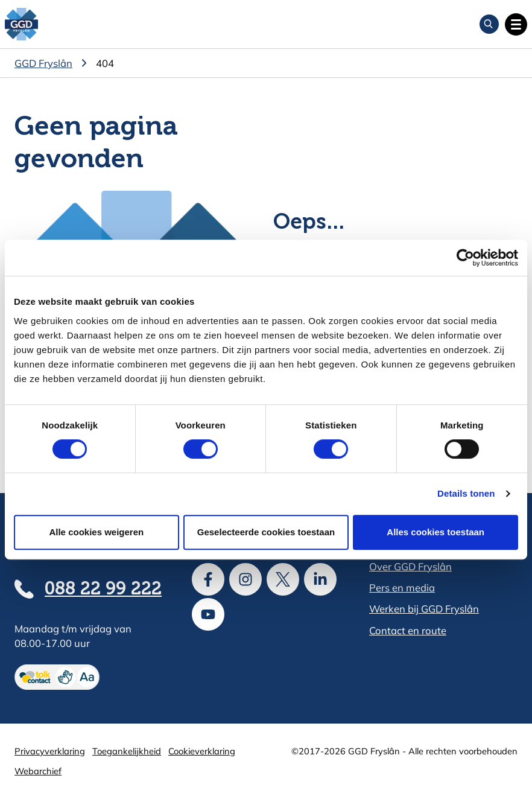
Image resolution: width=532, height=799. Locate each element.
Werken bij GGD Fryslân (424, 609)
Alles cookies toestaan (435, 532)
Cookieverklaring (202, 751)
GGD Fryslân (43, 63)
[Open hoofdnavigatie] (516, 24)
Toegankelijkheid (127, 751)
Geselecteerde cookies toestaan (266, 532)
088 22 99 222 (103, 590)
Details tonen (466, 493)
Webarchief (38, 771)
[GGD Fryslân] (21, 24)
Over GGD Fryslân (410, 566)
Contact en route (408, 630)
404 (105, 63)
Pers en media (402, 587)
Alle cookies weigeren (96, 532)
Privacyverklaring (50, 751)
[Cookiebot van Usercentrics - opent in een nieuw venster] (465, 258)
